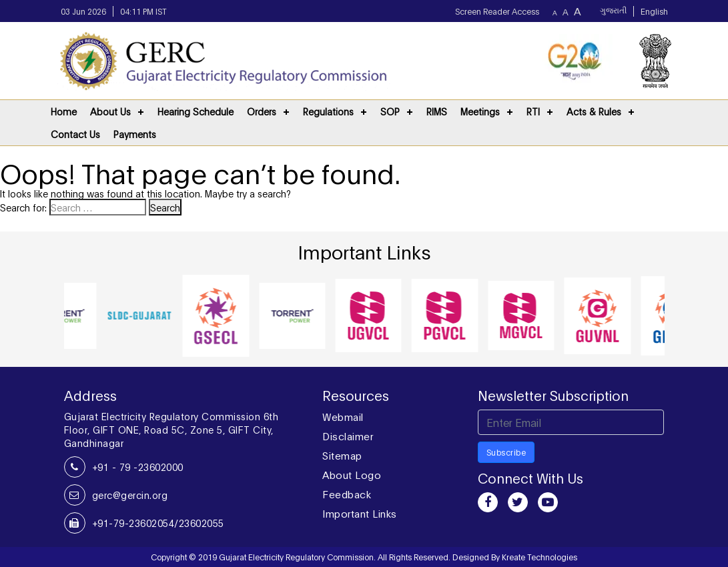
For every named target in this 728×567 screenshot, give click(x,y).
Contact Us (75, 134)
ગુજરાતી (613, 11)
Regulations (328, 111)
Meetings (480, 111)
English (654, 11)
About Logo (352, 474)
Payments (135, 134)
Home (64, 111)
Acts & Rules (594, 111)
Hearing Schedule (196, 111)
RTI (533, 111)
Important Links (360, 513)
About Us (110, 111)
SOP (390, 111)
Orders (262, 111)
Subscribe (506, 452)
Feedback (347, 494)
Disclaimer (348, 436)
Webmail (343, 416)
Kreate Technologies (539, 557)
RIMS (437, 111)
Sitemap (342, 455)
